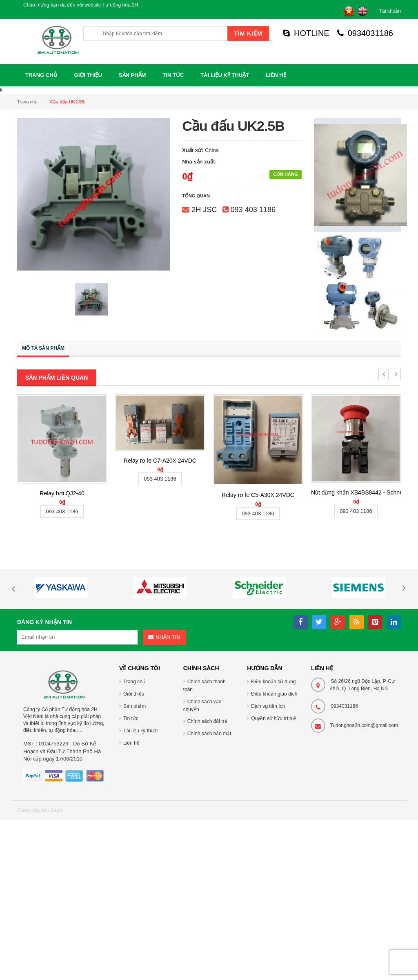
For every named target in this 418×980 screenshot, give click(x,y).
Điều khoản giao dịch (274, 694)
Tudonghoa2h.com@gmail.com (364, 725)
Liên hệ (131, 743)
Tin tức (131, 718)
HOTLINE (306, 33)
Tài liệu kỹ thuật (141, 731)
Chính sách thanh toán (205, 686)
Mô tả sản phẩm (43, 348)
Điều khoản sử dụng (273, 682)
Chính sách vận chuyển (202, 706)
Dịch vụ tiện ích (268, 706)
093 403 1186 (253, 210)
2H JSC (204, 210)
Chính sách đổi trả (207, 721)
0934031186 (365, 33)
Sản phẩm (135, 706)
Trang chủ (27, 102)
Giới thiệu (134, 694)
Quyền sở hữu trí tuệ (274, 718)
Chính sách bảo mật (209, 734)
